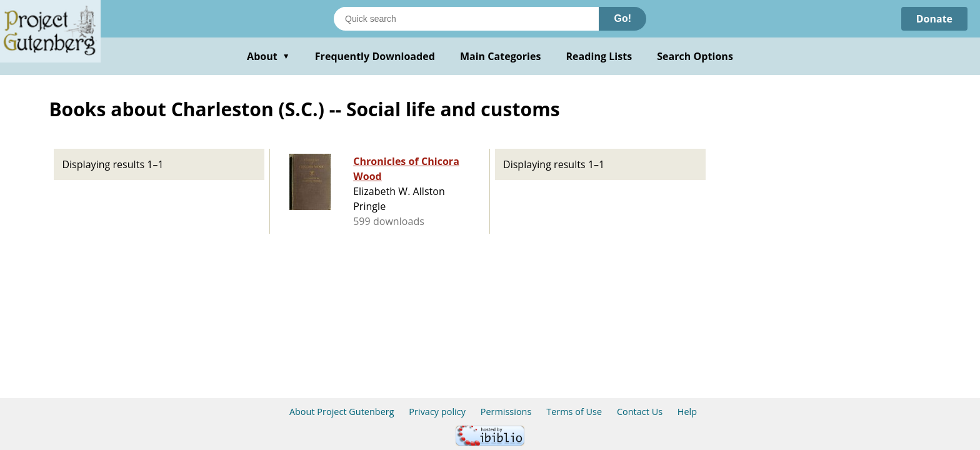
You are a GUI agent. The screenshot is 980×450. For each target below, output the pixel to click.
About (268, 56)
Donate (934, 19)
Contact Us (640, 412)
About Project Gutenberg (342, 412)
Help (687, 412)
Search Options (695, 56)
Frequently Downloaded (375, 56)
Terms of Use (574, 412)
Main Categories (501, 56)
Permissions (506, 412)
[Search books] (466, 19)
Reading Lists (599, 56)
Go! (622, 18)
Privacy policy (437, 412)
